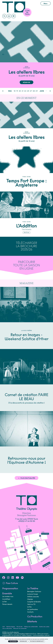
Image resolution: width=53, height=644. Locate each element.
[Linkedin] (13, 578)
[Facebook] (4, 578)
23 (28, 91)
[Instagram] (8, 578)
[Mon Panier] (14, 16)
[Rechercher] (4, 16)
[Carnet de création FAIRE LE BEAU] (26, 380)
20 (20, 91)
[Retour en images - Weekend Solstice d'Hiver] (26, 318)
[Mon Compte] (9, 16)
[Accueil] (20, 7)
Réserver (26, 82)
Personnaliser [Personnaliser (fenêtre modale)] (23, 641)
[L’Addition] (26, 214)
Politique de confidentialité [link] (37, 641)
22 (25, 91)
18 (15, 91)
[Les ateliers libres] (26, 124)
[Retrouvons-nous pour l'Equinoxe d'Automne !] (26, 442)
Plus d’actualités (27, 478)
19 (17, 91)
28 (34, 91)
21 (23, 91)
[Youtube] (17, 578)
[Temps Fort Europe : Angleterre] (26, 169)
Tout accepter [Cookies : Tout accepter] (13, 641)
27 (31, 91)
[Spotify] (22, 578)
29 (37, 91)
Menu (46, 4)
